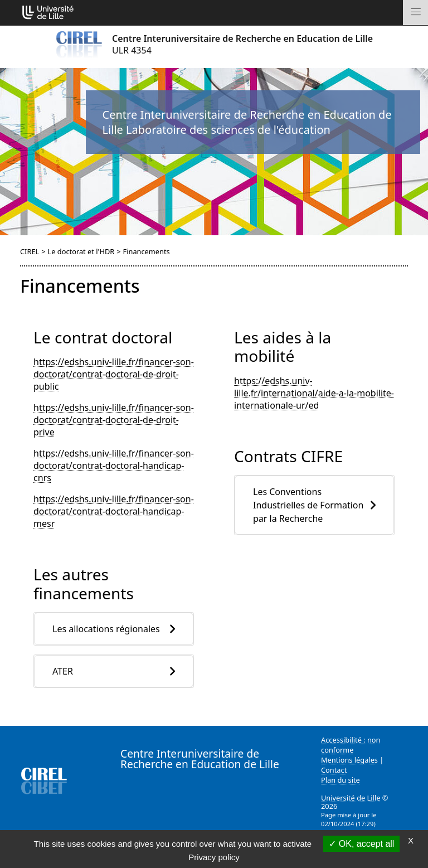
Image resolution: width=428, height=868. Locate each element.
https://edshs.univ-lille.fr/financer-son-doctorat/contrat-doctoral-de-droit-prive (114, 420)
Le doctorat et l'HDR (81, 251)
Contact (334, 770)
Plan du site (341, 780)
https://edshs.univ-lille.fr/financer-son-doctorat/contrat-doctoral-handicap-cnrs (114, 465)
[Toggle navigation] (415, 13)
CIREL (30, 251)
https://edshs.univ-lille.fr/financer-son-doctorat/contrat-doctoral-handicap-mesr (114, 511)
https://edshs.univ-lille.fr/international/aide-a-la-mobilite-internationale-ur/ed (314, 393)
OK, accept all (361, 844)
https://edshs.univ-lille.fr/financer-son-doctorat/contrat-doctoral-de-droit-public (114, 374)
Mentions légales (349, 760)
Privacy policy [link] (214, 857)
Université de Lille (351, 798)
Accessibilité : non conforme (351, 745)
